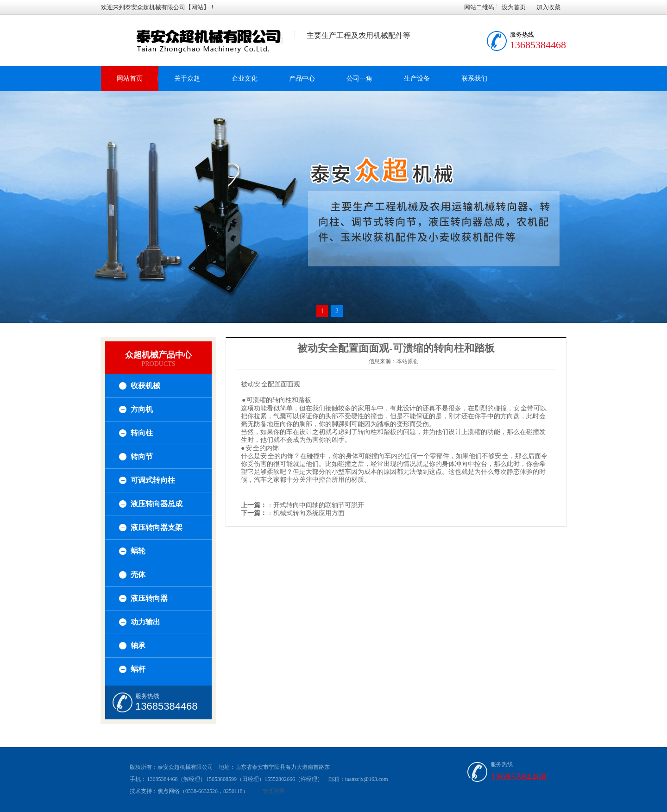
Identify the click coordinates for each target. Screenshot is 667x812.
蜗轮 (138, 551)
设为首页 (514, 7)
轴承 (138, 645)
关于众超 (187, 79)
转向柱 (142, 433)
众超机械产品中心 (158, 355)
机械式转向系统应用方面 (309, 513)
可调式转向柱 (153, 480)
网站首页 (130, 79)
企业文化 (245, 79)
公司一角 (359, 79)
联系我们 (474, 79)
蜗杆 (138, 669)
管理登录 (274, 791)
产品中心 (302, 79)
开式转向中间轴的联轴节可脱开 (319, 505)
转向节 (142, 456)
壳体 (138, 575)
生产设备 (417, 79)
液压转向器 (149, 598)
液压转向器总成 (157, 504)
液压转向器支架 (157, 527)
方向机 (142, 409)
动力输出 (145, 622)
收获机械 (145, 386)
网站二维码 (479, 7)
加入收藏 (548, 7)
